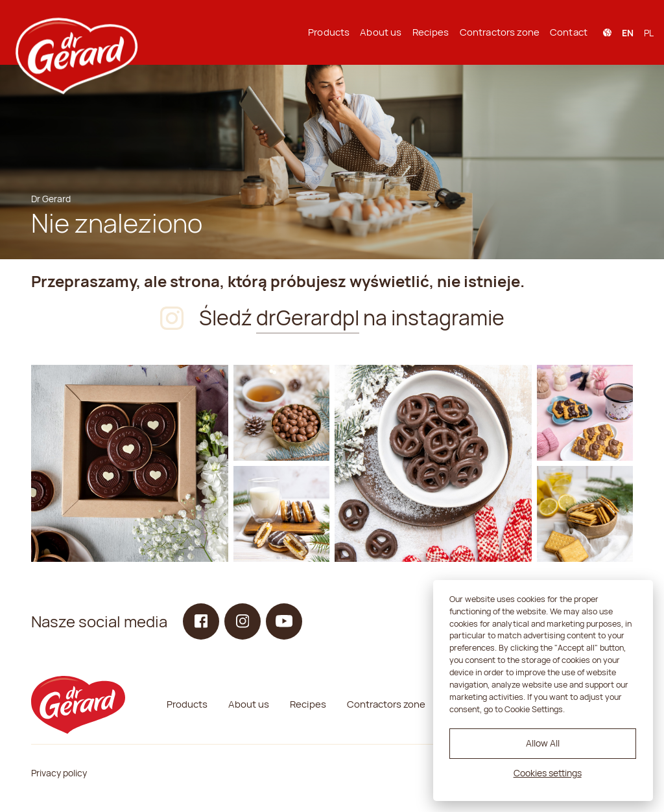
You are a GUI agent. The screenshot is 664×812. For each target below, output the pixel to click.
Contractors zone (500, 32)
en (628, 33)
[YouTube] (284, 621)
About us (381, 32)
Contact (569, 32)
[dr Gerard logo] (75, 32)
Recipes (431, 32)
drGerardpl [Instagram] (308, 318)
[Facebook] (201, 621)
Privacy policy (59, 773)
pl (649, 33)
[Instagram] (130, 463)
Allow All (543, 743)
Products (329, 32)
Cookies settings (548, 773)
